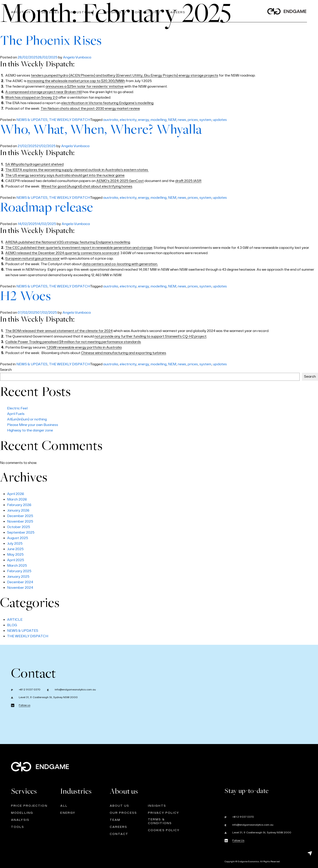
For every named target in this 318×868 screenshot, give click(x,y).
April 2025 (16, 560)
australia (111, 120)
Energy (68, 813)
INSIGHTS (157, 806)
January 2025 (18, 577)
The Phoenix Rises (51, 41)
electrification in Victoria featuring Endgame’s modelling (107, 103)
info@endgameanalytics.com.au (75, 690)
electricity (128, 120)
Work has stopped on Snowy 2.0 (31, 98)
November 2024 (20, 588)
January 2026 (18, 511)
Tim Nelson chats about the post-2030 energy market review (90, 109)
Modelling (22, 813)
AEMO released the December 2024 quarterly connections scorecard (62, 253)
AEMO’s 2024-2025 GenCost (120, 181)
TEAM (115, 820)
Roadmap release (47, 208)
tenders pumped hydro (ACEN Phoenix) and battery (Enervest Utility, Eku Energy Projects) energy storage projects (125, 76)
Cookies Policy (164, 830)
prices (193, 120)
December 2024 (20, 582)
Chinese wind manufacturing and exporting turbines (124, 353)
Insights (113, 12)
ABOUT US (120, 806)
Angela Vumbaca (77, 57)
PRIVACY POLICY (164, 813)
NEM (172, 120)
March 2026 (17, 500)
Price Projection (29, 806)
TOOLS (18, 827)
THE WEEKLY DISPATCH (70, 120)
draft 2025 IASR (188, 181)
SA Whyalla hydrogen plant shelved (34, 164)
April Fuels (16, 414)
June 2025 (15, 549)
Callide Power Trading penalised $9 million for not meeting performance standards (73, 342)
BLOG (12, 625)
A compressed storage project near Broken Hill (44, 92)
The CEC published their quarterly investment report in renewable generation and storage (79, 248)
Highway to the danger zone (30, 430)
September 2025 (21, 533)
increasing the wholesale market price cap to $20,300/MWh (76, 81)
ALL (64, 806)
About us (21, 12)
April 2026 (16, 494)
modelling (159, 120)
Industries (82, 12)
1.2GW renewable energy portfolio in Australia (84, 348)
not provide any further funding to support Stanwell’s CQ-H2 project (150, 337)
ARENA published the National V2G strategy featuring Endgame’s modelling (68, 242)
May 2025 (15, 555)
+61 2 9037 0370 (30, 690)
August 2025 (18, 538)
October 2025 (19, 527)
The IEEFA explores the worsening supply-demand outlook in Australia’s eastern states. (77, 170)
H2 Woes (26, 297)
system (205, 120)
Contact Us (145, 12)
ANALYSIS (20, 820)
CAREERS (178, 12)
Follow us (25, 705)
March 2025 (17, 566)
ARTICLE (15, 620)
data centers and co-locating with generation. (120, 264)
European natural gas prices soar (33, 259)
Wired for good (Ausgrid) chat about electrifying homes (87, 187)
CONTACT (119, 834)
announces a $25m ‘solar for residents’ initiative (85, 87)
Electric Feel (17, 408)
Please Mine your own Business (33, 425)
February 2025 (19, 571)
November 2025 (20, 522)
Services (51, 12)
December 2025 (20, 516)
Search (6, 370)
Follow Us (238, 841)
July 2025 (15, 544)
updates (220, 120)
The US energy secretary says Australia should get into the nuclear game (65, 175)
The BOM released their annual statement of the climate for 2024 (59, 331)
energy (144, 120)
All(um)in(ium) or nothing (27, 419)
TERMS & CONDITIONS (160, 821)
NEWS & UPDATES (32, 120)
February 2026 (19, 505)
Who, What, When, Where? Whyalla (101, 130)
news (182, 120)
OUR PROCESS (123, 813)
